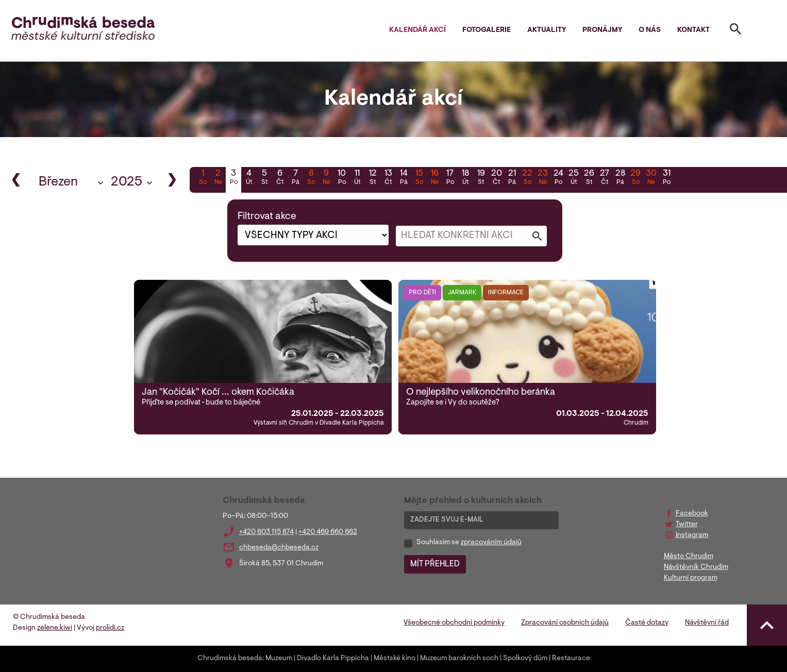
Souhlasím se (469, 543)
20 (496, 178)
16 (434, 178)
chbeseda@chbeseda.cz (279, 548)
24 (558, 178)
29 (635, 178)
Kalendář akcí (417, 30)
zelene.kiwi (55, 628)
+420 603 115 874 (266, 532)
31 (666, 178)
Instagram (692, 535)
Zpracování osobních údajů (565, 623)
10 (342, 178)
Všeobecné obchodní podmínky (454, 623)
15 (419, 178)
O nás (650, 30)
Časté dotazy (647, 623)
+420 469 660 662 (328, 532)
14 (404, 178)
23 (543, 178)
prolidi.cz (110, 628)
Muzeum (279, 659)
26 (589, 178)
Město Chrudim (689, 557)
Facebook (692, 514)
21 (512, 178)
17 (450, 178)
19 (481, 178)
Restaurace (571, 659)
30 (651, 178)
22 (527, 178)
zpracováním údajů (491, 543)
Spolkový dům (525, 659)
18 (465, 178)
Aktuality (547, 30)
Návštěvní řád (707, 623)
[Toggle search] (735, 31)
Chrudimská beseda (230, 659)
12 (373, 178)
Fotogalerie (487, 30)
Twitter (687, 525)
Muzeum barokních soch (459, 659)
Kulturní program (691, 578)
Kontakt (693, 30)
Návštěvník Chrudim (696, 567)
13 (388, 178)
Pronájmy (602, 30)
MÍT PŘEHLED (435, 564)
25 (574, 178)
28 (620, 178)
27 (605, 178)
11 (357, 178)
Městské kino (395, 659)
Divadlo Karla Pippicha (333, 659)
